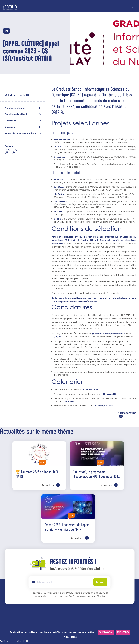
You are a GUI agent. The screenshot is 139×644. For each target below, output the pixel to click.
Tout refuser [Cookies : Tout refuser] (123, 632)
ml (14, 152)
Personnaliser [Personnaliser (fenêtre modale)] (70, 637)
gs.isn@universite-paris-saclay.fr (109, 333)
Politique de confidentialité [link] (15, 641)
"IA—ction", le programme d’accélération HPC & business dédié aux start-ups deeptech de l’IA (97, 474)
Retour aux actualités (19, 95)
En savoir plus (48, 485)
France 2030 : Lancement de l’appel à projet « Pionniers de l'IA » (67, 527)
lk (7, 152)
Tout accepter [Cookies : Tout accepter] (106, 632)
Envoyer (100, 582)
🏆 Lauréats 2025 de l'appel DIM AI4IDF (37, 474)
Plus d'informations (127, 413)
